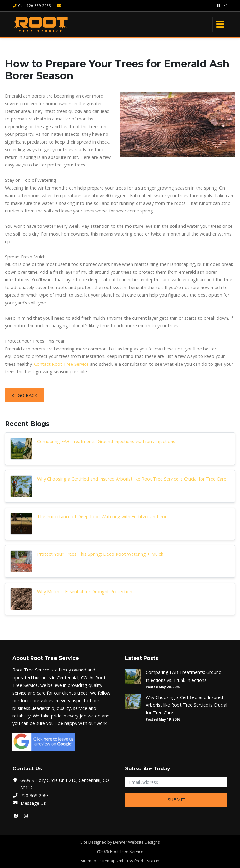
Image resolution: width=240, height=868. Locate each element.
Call (32, 5)
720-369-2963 (35, 796)
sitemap (89, 861)
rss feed (135, 861)
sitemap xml (112, 861)
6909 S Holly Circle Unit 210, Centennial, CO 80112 (65, 784)
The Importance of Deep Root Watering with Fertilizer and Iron (102, 516)
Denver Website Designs (137, 842)
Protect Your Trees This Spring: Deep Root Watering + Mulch (100, 554)
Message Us (33, 803)
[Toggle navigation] (220, 24)
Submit (176, 800)
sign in (153, 861)
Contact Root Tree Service (61, 364)
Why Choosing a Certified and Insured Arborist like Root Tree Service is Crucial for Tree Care (132, 479)
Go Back (25, 395)
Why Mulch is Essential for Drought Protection (85, 592)
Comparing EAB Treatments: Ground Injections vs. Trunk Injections (106, 441)
